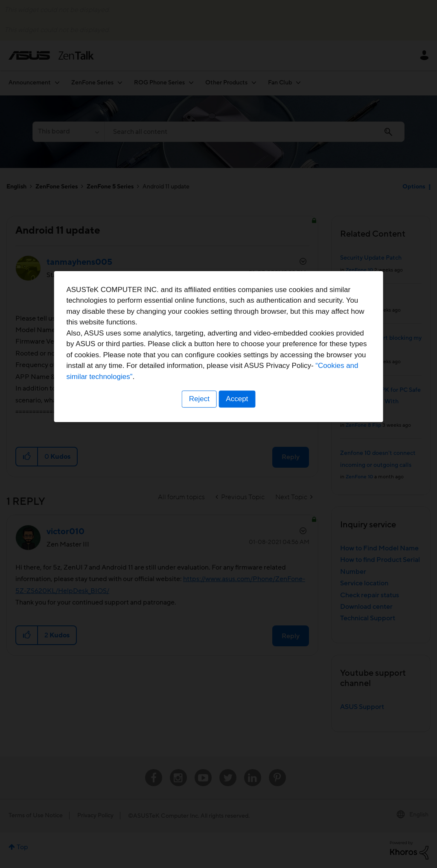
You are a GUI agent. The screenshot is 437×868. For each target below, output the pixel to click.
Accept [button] (238, 487)
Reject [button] (198, 487)
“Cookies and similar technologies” (245, 464)
